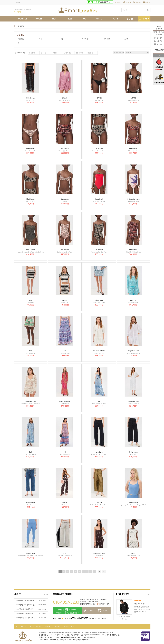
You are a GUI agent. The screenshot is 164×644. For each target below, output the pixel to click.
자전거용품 (86, 39)
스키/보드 (107, 39)
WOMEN (21, 39)
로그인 (119, 2)
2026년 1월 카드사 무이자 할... (26, 605)
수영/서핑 (64, 39)
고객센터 (148, 2)
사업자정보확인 (69, 626)
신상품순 (32, 53)
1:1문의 (98, 604)
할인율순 (90, 53)
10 (95, 571)
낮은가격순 (68, 53)
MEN (41, 39)
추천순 (55, 53)
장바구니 (138, 2)
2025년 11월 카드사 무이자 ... (25, 614)
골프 (127, 39)
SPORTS (21, 26)
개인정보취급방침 (36, 626)
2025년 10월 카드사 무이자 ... (25, 618)
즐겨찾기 (19, 2)
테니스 (20, 43)
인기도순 (44, 53)
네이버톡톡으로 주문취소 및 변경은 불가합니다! (67, 611)
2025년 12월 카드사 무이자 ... (25, 609)
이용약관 (48, 626)
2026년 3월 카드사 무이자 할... (26, 601)
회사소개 (24, 626)
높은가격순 (79, 53)
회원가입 (128, 2)
